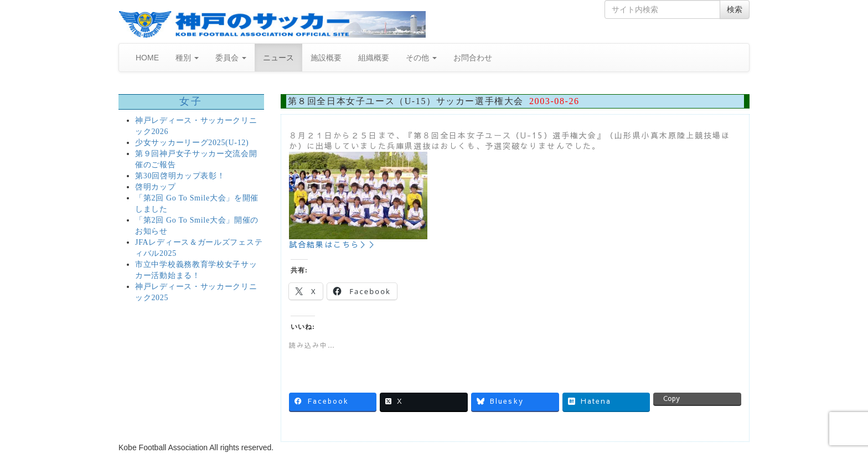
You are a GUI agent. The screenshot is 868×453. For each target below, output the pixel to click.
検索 (735, 9)
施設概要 (326, 58)
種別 (187, 58)
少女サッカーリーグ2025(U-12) (192, 143)
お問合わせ (473, 58)
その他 (421, 58)
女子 (191, 101)
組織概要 (374, 58)
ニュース (278, 58)
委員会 (231, 58)
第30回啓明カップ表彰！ (180, 176)
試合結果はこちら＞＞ (334, 244)
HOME (147, 58)
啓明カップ (156, 187)
